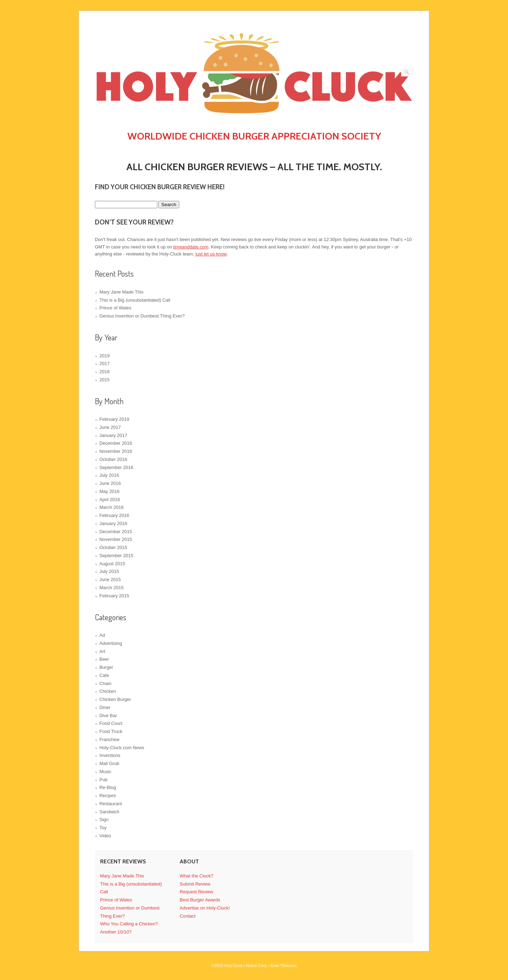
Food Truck (111, 731)
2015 (105, 380)
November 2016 (116, 451)
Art (102, 651)
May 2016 (110, 491)
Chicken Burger (115, 699)
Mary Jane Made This (122, 292)
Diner (105, 707)
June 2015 (110, 580)
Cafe (104, 675)
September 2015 (116, 556)
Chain (105, 683)
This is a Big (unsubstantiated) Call (135, 300)
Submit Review (195, 884)
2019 (105, 356)
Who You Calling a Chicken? (129, 924)
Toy (103, 828)
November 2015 (116, 539)
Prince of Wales (116, 308)
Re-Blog (108, 787)
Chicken (108, 691)
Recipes (108, 796)
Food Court (111, 723)
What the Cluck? (196, 876)
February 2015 (114, 596)
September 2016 (116, 467)
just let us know (211, 254)
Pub (104, 780)
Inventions (110, 755)
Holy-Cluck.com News (122, 748)
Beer (104, 659)
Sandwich (109, 812)
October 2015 (113, 547)
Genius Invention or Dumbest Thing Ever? (142, 316)
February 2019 (114, 419)
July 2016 (109, 475)
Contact (188, 916)
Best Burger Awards (200, 900)
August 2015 (112, 564)
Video (105, 836)
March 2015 (112, 588)
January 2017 (113, 435)
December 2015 (116, 532)
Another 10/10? (116, 932)
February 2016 (114, 515)
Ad (102, 635)
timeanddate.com (191, 247)
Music (105, 772)
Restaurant (111, 804)
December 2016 (116, 443)
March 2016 (112, 507)
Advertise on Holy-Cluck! (205, 908)
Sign (104, 819)
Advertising (111, 643)
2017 (105, 363)
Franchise (110, 739)
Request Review (196, 892)
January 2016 (113, 523)
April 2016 (110, 500)
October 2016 (113, 459)
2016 (105, 372)
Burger (106, 667)
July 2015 (109, 571)
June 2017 (110, 427)
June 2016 (110, 483)
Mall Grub (109, 763)
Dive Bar (108, 716)
